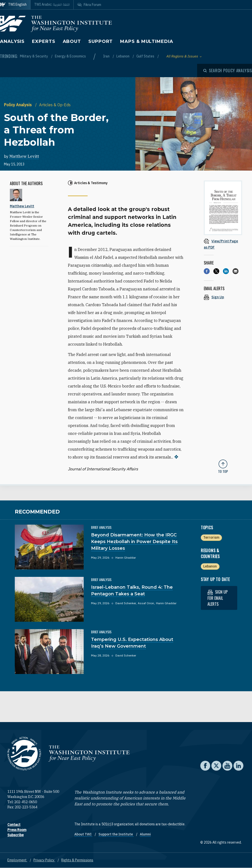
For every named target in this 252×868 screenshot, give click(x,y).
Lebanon (123, 56)
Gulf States (146, 56)
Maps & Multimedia (147, 41)
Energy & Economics (70, 56)
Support (101, 41)
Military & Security (34, 56)
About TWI (83, 834)
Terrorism (211, 537)
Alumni (145, 834)
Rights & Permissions (77, 860)
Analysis (12, 41)
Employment (17, 860)
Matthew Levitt (24, 156)
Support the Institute (116, 834)
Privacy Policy (44, 860)
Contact (14, 825)
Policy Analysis (18, 105)
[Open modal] (228, 71)
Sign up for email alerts (218, 598)
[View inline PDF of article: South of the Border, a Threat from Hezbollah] (223, 244)
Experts (44, 41)
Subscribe (16, 835)
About (72, 41)
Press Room (17, 830)
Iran (107, 56)
